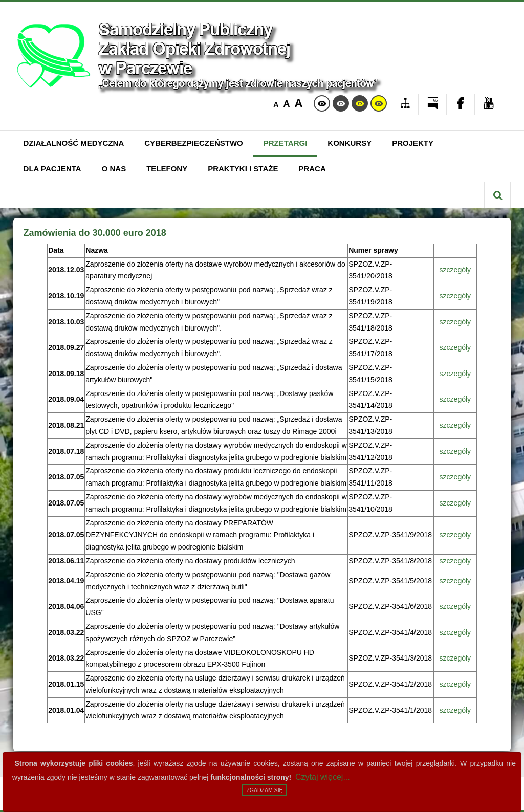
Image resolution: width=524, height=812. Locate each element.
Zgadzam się (264, 790)
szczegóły (455, 270)
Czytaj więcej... (323, 777)
